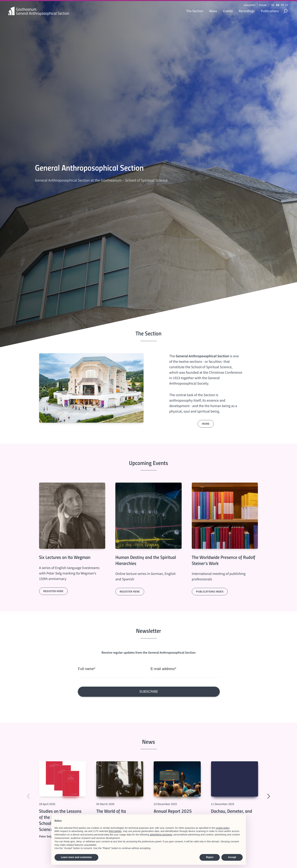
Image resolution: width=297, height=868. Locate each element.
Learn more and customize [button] (76, 857)
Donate (263, 5)
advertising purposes (161, 835)
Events (228, 11)
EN (278, 5)
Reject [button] (210, 857)
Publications (270, 11)
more (206, 424)
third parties (115, 831)
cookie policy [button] (223, 828)
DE (273, 5)
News (213, 11)
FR (282, 5)
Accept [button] (232, 857)
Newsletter (249, 5)
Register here (53, 591)
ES (287, 5)
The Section (195, 11)
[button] (269, 796)
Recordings (247, 11)
